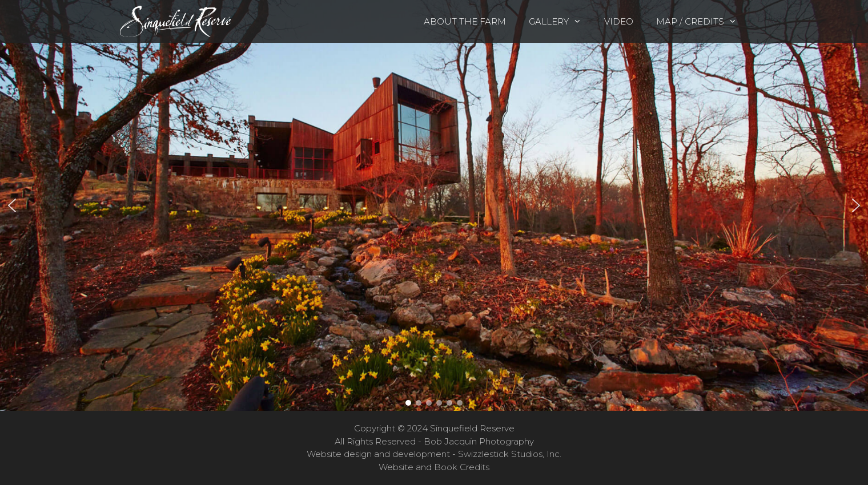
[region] (434, 205)
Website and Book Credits (434, 467)
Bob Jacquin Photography (479, 441)
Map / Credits (702, 21)
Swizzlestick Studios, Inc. (510, 454)
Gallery (561, 21)
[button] (434, 205)
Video (619, 21)
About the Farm (465, 21)
